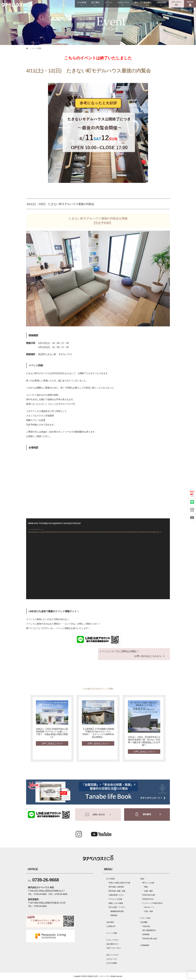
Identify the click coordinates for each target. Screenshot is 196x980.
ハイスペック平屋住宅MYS (153, 903)
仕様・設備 (149, 911)
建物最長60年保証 (117, 911)
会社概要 (144, 922)
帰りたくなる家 (148, 883)
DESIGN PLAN (148, 899)
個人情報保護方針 (149, 930)
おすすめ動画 (112, 963)
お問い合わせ (176, 2)
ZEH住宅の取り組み (150, 939)
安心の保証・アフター (117, 907)
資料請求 (190, 2)
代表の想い (147, 926)
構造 (146, 887)
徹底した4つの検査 (116, 903)
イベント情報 (112, 933)
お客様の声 (111, 926)
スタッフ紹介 (146, 918)
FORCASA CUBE (149, 895)
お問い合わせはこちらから (148, 656)
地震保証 (114, 915)
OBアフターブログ (114, 948)
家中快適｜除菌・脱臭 (117, 891)
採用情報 (146, 934)
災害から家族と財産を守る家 (120, 883)
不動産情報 (161, 2)
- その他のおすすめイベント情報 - (98, 689)
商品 (136, 2)
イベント (108, 2)
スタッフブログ (113, 940)
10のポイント (149, 907)
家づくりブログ (113, 955)
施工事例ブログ (113, 944)
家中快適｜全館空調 (116, 887)
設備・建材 (149, 891)
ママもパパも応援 (115, 899)
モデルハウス (123, 2)
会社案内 (147, 2)
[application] (98, 559)
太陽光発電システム (116, 895)
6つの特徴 (82, 2)
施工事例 (95, 2)
